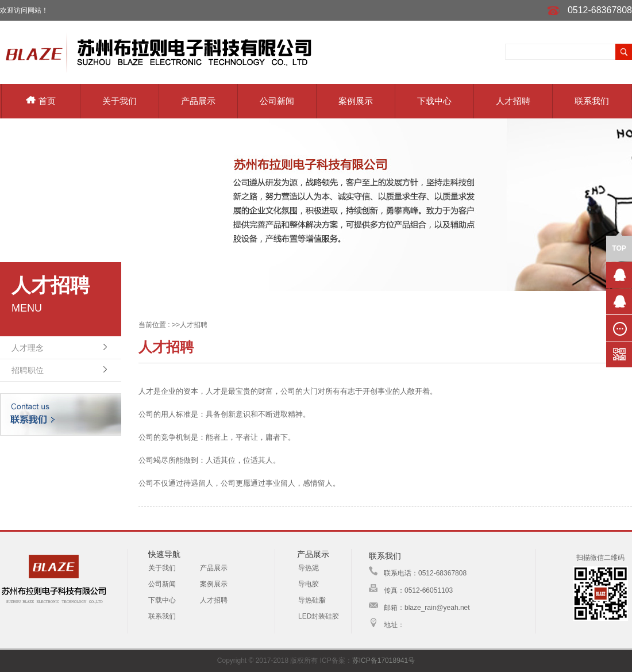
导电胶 (309, 584)
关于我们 (120, 101)
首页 (41, 101)
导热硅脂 (312, 600)
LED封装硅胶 (319, 616)
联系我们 (592, 101)
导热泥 (309, 568)
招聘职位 (28, 370)
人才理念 (28, 348)
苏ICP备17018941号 (384, 661)
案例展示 (356, 101)
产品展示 (198, 101)
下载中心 (434, 101)
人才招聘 (513, 101)
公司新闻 (277, 101)
